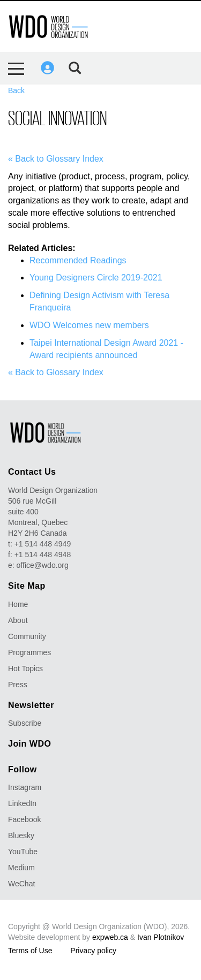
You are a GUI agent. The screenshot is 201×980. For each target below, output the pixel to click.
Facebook (24, 819)
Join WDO (29, 744)
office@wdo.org (43, 565)
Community (27, 636)
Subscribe (25, 723)
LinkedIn (22, 803)
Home (18, 604)
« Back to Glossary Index (56, 159)
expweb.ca (110, 937)
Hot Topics (25, 668)
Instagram (25, 787)
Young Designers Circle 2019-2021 (96, 278)
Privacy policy (93, 951)
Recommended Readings (78, 260)
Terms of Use (30, 951)
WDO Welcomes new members (89, 325)
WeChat (21, 884)
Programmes (29, 652)
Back (16, 90)
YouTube (23, 852)
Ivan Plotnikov (161, 937)
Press (18, 685)
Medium (21, 868)
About (18, 620)
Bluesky (21, 835)
